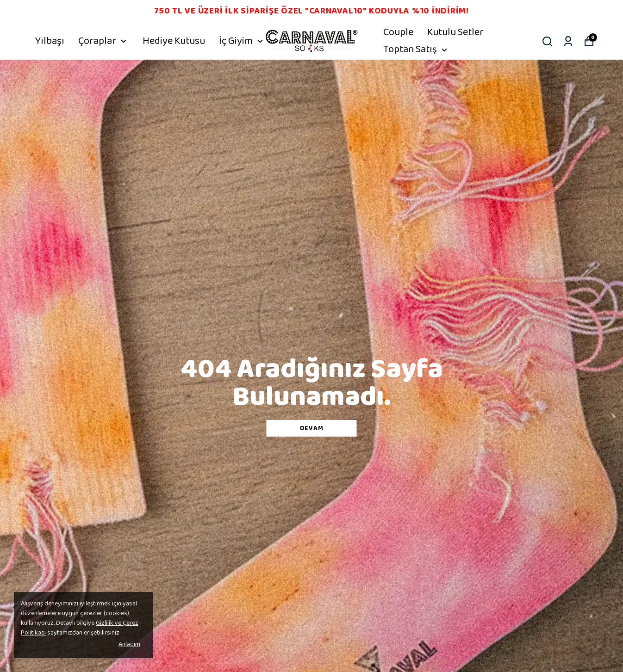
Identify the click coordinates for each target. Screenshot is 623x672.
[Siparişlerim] (568, 41)
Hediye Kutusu (174, 41)
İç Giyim (242, 41)
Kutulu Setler (455, 32)
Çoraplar (103, 41)
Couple (398, 32)
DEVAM (312, 428)
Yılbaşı (50, 41)
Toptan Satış (416, 49)
